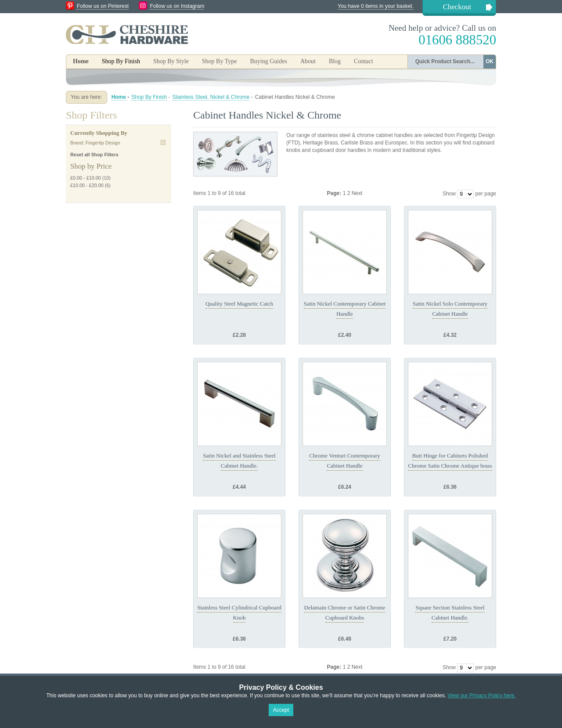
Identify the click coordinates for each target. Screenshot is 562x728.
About (308, 61)
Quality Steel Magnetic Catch (239, 304)
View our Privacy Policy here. (481, 696)
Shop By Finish (149, 97)
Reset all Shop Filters (94, 155)
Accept (281, 710)
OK (490, 61)
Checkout (457, 7)
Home (81, 61)
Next (357, 193)
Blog (335, 61)
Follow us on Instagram (177, 6)
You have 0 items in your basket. (376, 6)
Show (449, 194)
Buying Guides (268, 61)
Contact (364, 61)
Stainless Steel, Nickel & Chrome (211, 97)
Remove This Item (163, 142)
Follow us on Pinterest (103, 6)
